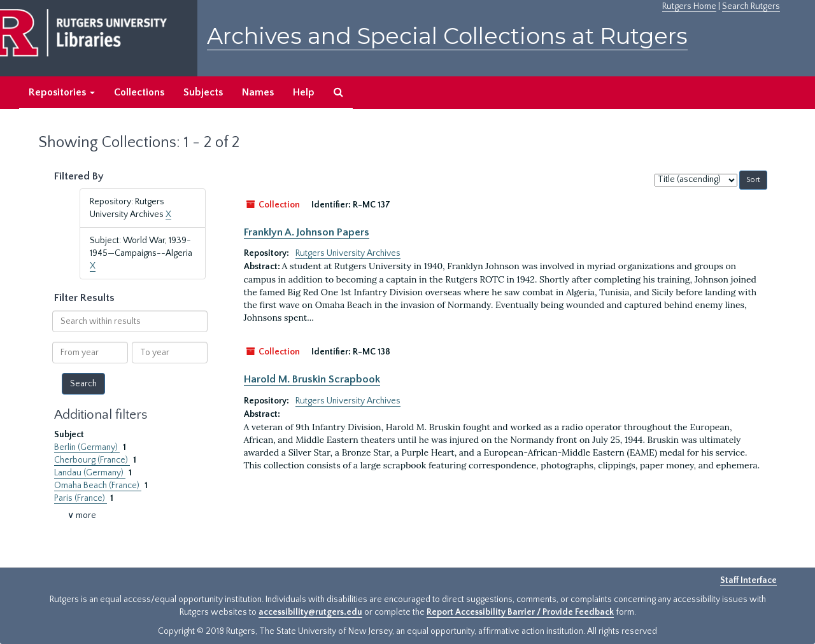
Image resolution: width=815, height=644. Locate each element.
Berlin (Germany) (87, 447)
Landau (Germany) (90, 473)
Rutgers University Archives (348, 253)
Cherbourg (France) (92, 460)
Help (304, 92)
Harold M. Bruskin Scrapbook (312, 379)
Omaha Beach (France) (98, 486)
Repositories (62, 92)
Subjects (203, 92)
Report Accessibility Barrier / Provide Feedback (520, 612)
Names (258, 92)
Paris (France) (81, 498)
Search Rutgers (751, 6)
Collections (139, 92)
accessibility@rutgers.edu (310, 612)
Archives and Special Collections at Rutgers (447, 36)
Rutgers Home (689, 6)
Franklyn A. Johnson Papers (307, 232)
